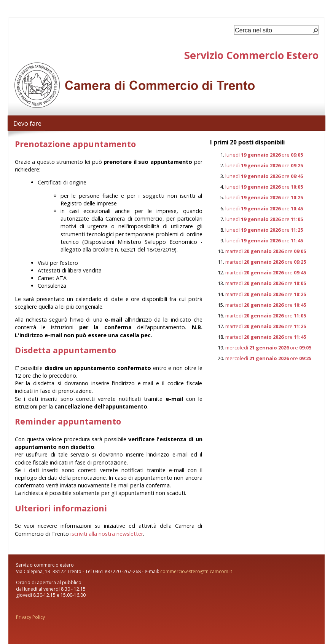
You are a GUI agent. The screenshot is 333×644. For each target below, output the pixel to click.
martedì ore (266, 251)
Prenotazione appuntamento (75, 144)
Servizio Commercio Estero (251, 55)
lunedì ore (264, 155)
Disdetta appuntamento (65, 350)
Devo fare (27, 123)
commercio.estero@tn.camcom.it (196, 571)
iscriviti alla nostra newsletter (107, 534)
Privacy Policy (30, 617)
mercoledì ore (268, 348)
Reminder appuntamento (68, 421)
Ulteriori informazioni (61, 508)
